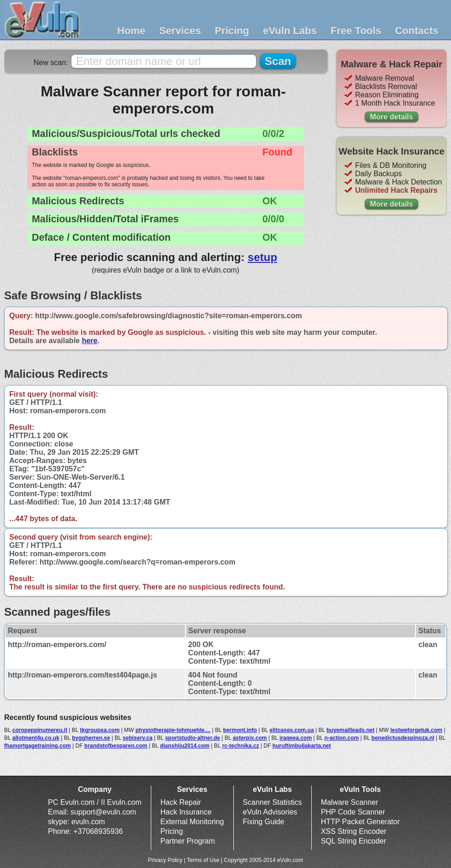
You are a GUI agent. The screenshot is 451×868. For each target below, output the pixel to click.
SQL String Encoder (354, 841)
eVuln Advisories (270, 812)
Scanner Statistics (273, 802)
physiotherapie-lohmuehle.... (173, 730)
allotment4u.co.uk (36, 738)
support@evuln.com (104, 812)
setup (262, 257)
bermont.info (240, 730)
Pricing (232, 31)
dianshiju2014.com (185, 746)
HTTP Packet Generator (360, 822)
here (89, 341)
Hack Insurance (186, 812)
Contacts (416, 31)
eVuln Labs (290, 31)
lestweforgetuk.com (416, 730)
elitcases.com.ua (292, 730)
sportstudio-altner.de (193, 738)
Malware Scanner (350, 802)
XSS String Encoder (354, 831)
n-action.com (342, 738)
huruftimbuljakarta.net (302, 746)
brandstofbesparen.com (116, 746)
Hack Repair (181, 802)
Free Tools (356, 31)
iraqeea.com (296, 738)
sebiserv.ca (138, 738)
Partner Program (188, 841)
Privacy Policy (165, 860)
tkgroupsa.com (100, 730)
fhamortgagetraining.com (38, 746)
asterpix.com (250, 738)
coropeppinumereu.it (40, 730)
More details (391, 117)
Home (131, 31)
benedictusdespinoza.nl (403, 738)
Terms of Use (203, 860)
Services (180, 31)
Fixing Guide (264, 822)
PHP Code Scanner (353, 812)
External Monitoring (192, 822)
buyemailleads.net (350, 730)
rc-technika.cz (241, 746)
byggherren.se (91, 738)
